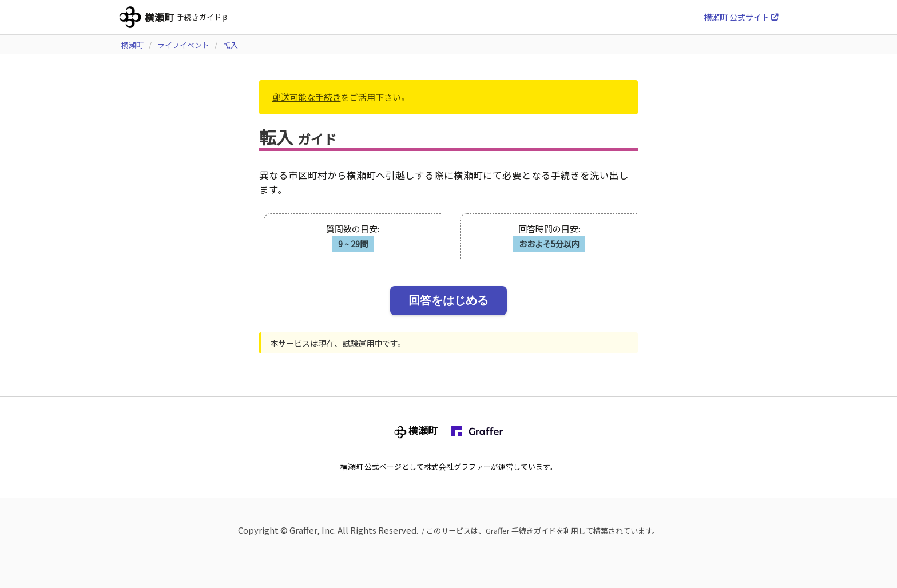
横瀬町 (132, 45)
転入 (231, 45)
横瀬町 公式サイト (741, 17)
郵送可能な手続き (307, 97)
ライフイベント (183, 45)
